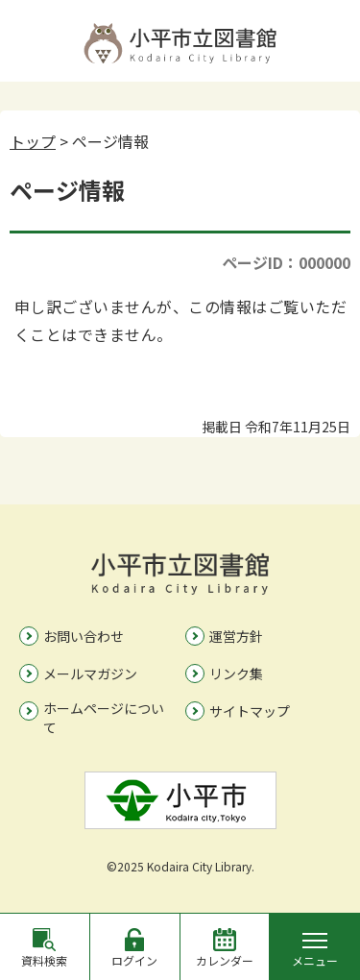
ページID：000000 (286, 262)
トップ (33, 141)
